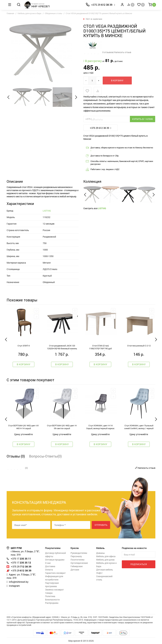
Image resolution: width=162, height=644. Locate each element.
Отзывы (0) (16, 456)
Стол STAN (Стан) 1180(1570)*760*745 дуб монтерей (100, 347)
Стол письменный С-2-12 (139, 346)
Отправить (101, 525)
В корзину (117, 80)
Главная (10, 13)
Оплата (49, 570)
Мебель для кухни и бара (29, 13)
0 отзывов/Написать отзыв (117, 52)
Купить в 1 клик (143, 119)
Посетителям (77, 560)
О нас (48, 563)
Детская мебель (105, 570)
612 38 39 (102, 5)
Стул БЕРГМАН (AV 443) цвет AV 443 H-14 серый (23, 427)
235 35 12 (21, 563)
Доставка (50, 566)
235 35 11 (21, 559)
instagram (14, 586)
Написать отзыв (145, 468)
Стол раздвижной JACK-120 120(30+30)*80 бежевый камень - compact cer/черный (62, 347)
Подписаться (139, 564)
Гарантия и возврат (55, 573)
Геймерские (77, 566)
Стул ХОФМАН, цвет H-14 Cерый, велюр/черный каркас (100, 427)
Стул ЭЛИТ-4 (24, 346)
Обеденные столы (53, 13)
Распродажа (52, 603)
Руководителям (79, 553)
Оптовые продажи (55, 560)
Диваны (100, 553)
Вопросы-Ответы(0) (45, 456)
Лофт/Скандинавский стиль (104, 576)
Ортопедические (79, 563)
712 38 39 (21, 567)
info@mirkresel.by (19, 582)
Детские (75, 570)
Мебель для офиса (106, 556)
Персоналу (76, 556)
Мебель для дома (105, 560)
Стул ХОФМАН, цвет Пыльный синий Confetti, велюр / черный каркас (139, 427)
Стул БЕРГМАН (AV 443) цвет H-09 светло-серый (62, 427)
